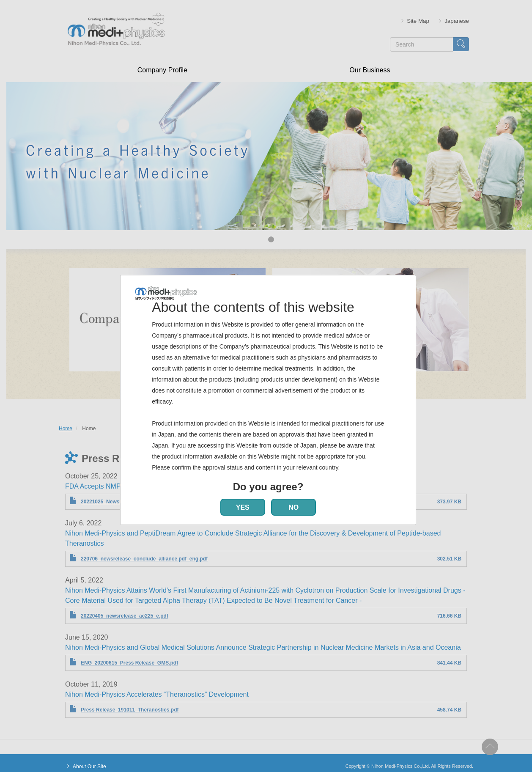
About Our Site (89, 767)
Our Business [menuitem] (370, 70)
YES (243, 507)
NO (293, 507)
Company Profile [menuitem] (162, 70)
